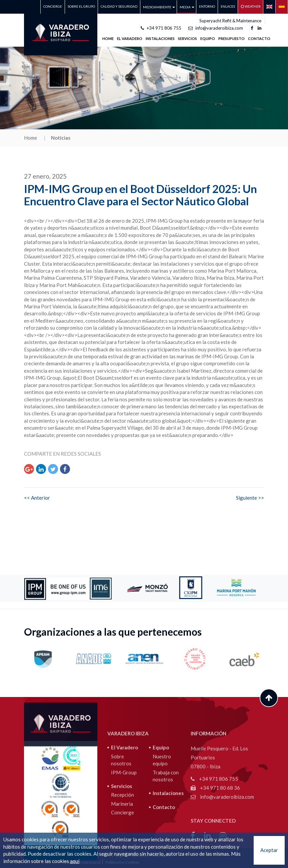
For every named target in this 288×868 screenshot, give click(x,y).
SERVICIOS (187, 38)
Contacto (259, 38)
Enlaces (228, 6)
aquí (75, 861)
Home (108, 38)
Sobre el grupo (81, 6)
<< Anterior (37, 498)
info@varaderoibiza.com (216, 28)
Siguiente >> (250, 498)
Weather (251, 6)
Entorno (207, 6)
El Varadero (124, 816)
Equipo (208, 38)
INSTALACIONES (160, 38)
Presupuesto (231, 38)
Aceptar (269, 850)
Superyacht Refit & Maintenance (230, 21)
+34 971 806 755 (161, 28)
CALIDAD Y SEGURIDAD (119, 6)
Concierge (53, 6)
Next (269, 589)
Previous (122, 589)
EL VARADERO (130, 38)
